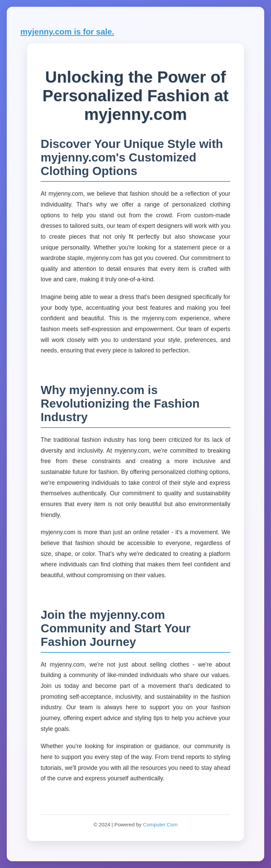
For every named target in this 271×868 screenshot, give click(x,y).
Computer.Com (160, 824)
